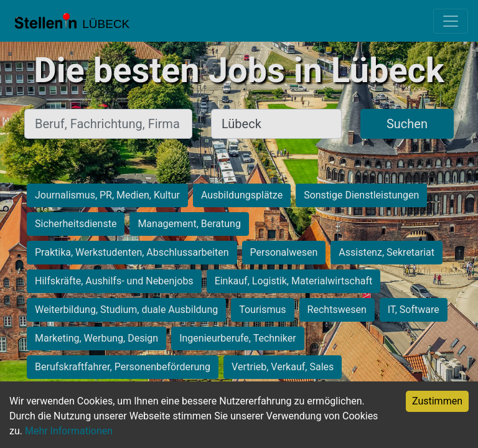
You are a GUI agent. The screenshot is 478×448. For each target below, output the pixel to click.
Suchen (407, 124)
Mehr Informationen (69, 431)
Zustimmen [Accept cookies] (437, 401)
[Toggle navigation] (451, 21)
